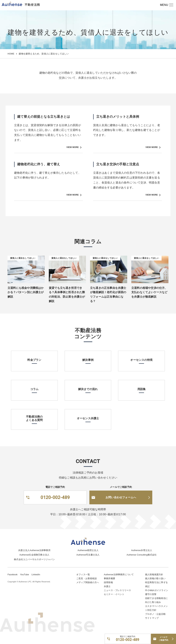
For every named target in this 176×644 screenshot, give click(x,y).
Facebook (13, 574)
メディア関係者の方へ (88, 582)
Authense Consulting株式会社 (142, 555)
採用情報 (108, 582)
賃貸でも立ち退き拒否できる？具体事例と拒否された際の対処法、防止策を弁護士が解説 (67, 295)
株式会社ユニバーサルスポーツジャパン (34, 559)
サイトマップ (152, 618)
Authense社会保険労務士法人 (34, 555)
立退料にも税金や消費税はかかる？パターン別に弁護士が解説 (26, 292)
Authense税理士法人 (88, 550)
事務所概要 (109, 578)
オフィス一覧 (83, 574)
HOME (11, 54)
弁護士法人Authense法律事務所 (34, 550)
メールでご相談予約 (163, 639)
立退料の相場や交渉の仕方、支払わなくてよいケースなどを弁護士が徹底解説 (149, 292)
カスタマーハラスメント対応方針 (156, 608)
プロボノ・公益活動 (155, 614)
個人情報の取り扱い (155, 578)
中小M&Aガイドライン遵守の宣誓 (157, 592)
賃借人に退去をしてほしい (23, 258)
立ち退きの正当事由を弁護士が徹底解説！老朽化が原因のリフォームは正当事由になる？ (108, 295)
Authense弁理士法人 (142, 550)
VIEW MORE (75, 147)
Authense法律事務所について (119, 574)
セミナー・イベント (114, 594)
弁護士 (107, 586)
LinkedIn (36, 574)
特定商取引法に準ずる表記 (156, 584)
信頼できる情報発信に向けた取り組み (156, 600)
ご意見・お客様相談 (87, 578)
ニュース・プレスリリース (117, 590)
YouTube (25, 574)
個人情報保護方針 (154, 574)
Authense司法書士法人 (88, 555)
